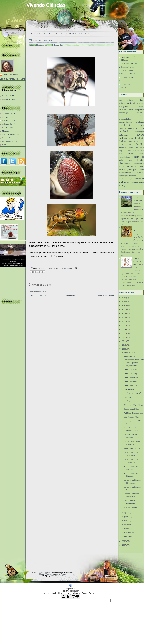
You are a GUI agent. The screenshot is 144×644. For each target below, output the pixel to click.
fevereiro (128, 532)
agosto (127, 512)
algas (121, 100)
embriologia (124, 135)
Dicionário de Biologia (130, 63)
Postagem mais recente (38, 295)
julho (126, 516)
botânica (140, 113)
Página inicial (72, 295)
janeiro (127, 536)
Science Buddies (127, 77)
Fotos (81, 34)
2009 (124, 349)
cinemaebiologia (125, 122)
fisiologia (140, 138)
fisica (131, 138)
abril (126, 524)
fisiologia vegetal (126, 141)
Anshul (64, 574)
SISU (121, 179)
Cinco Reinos (49, 34)
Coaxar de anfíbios (131, 409)
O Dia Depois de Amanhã (12, 134)
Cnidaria (141, 125)
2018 (124, 313)
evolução (123, 138)
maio (126, 520)
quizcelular (122, 173)
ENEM (141, 135)
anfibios (141, 100)
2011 (124, 341)
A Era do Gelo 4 (8, 124)
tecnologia (129, 179)
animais (42, 268)
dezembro (128, 352)
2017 (124, 317)
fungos (121, 144)
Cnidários (128, 397)
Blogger (70, 572)
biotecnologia (124, 113)
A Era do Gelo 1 (8, 114)
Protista (130, 166)
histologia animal (126, 147)
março (127, 528)
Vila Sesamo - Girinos (132, 417)
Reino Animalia (62, 34)
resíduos (133, 176)
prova (129, 169)
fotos (64, 268)
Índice (40, 34)
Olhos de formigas (131, 373)
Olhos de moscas (41, 40)
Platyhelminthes (132, 163)
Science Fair (126, 81)
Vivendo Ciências (46, 5)
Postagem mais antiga (105, 295)
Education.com (127, 70)
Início (33, 34)
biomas (131, 110)
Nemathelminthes (124, 157)
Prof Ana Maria (11, 75)
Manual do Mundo (128, 74)
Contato (88, 34)
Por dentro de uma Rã (132, 393)
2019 (124, 309)
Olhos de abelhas (130, 370)
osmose (130, 160)
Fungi (142, 141)
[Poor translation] (75, 597)
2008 (124, 541)
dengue (131, 128)
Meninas (6, 131)
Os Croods (6, 138)
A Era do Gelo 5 (8, 127)
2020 (124, 306)
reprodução (123, 176)
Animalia (49, 268)
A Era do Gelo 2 (8, 117)
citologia (140, 122)
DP (137, 128)
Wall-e (5, 145)
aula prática (138, 106)
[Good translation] (65, 597)
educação (140, 132)
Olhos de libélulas (131, 377)
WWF (123, 88)
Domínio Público (128, 67)
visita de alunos (138, 182)
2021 (124, 302)
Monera (131, 153)
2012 (124, 337)
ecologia (124, 131)
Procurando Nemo (9, 141)
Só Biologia (126, 84)
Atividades (73, 34)
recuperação (140, 173)
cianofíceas (123, 116)
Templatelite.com (57, 576)
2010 (124, 345)
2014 (124, 329)
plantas (122, 163)
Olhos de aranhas (131, 381)
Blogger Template (46, 574)
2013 (124, 333)
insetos (129, 150)
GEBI (130, 144)
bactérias (122, 109)
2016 (124, 321)
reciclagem (131, 172)
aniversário (141, 103)
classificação (125, 125)
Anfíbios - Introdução (132, 448)
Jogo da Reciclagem (10, 99)
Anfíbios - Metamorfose (133, 413)
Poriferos (127, 401)
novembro (128, 356)
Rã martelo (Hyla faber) (133, 405)
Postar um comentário (37, 291)
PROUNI (122, 170)
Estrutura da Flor (9, 96)
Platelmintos (129, 389)
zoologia (70, 268)
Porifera (141, 163)
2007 (124, 545)
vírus (129, 182)
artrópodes (58, 268)
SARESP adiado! (130, 507)
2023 (124, 298)
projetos (122, 166)
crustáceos (123, 128)
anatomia (130, 100)
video (122, 182)
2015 (124, 325)
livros (121, 153)
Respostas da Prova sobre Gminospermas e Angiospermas (134, 363)
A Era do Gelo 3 (8, 120)
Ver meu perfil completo (13, 79)
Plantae (141, 160)
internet (136, 150)
